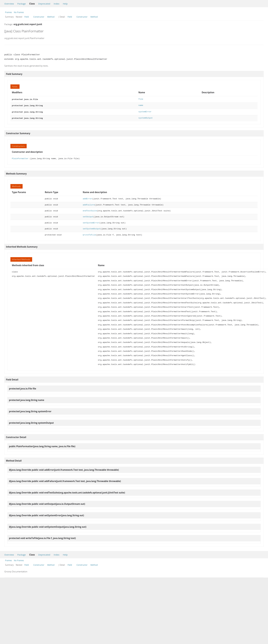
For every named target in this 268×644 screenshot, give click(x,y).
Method (51, 17)
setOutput (88, 216)
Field (27, 17)
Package (22, 4)
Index (57, 4)
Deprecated (44, 4)
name (141, 105)
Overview (9, 4)
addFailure (89, 204)
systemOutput (146, 117)
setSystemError (91, 222)
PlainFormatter (20, 157)
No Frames (19, 12)
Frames (8, 12)
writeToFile (89, 234)
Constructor (39, 17)
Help (65, 4)
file (141, 99)
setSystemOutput (92, 228)
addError (87, 198)
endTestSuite (90, 210)
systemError (145, 111)
